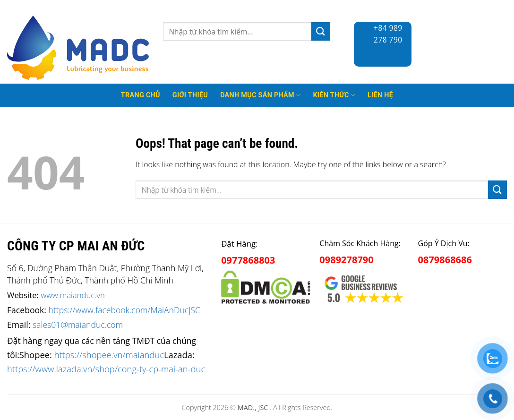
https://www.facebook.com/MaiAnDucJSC (124, 310)
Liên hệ (380, 95)
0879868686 (445, 260)
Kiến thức (334, 95)
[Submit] (321, 31)
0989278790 (346, 260)
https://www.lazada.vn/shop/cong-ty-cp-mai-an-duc (106, 369)
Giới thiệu (190, 95)
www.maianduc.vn (73, 295)
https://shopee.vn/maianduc (109, 355)
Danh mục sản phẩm (260, 95)
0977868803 (248, 260)
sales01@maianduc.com (78, 325)
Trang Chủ (141, 95)
